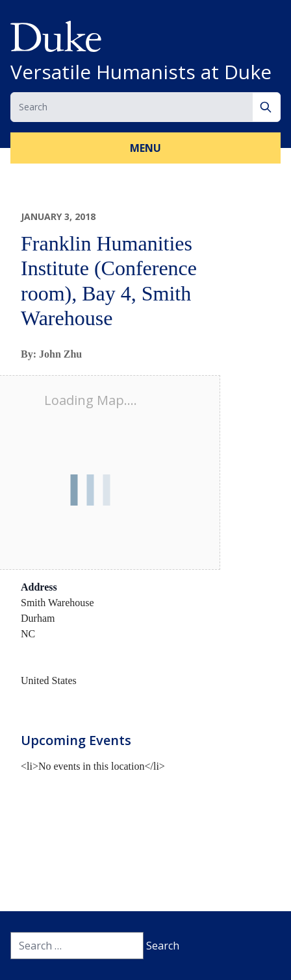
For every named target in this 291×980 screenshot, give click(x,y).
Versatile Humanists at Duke (141, 72)
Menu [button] (145, 148)
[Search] (267, 107)
